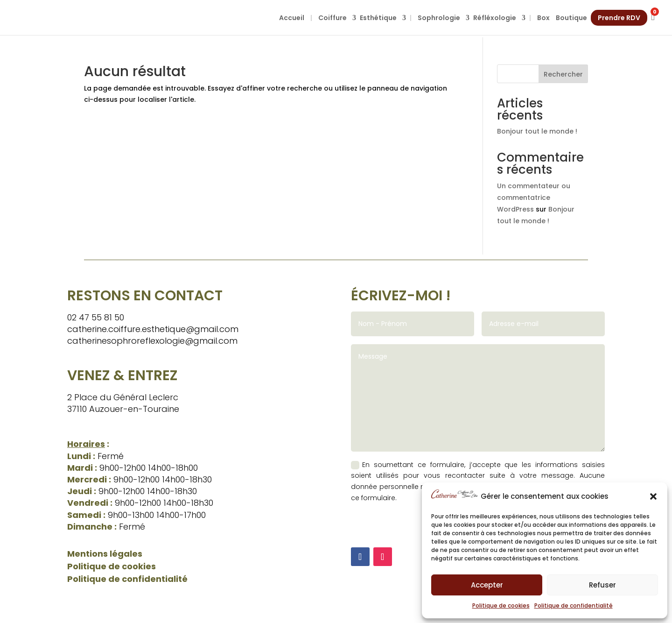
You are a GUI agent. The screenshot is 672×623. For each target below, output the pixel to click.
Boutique (571, 18)
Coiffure (332, 18)
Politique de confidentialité (574, 605)
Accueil (292, 18)
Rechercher (563, 74)
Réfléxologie (495, 18)
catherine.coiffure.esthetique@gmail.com (153, 329)
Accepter (487, 585)
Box (543, 18)
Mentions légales (105, 554)
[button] (653, 496)
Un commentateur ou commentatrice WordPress (534, 198)
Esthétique (378, 18)
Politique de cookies (501, 605)
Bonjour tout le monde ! (537, 131)
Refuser (602, 585)
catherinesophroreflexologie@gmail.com (152, 341)
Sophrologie (439, 18)
